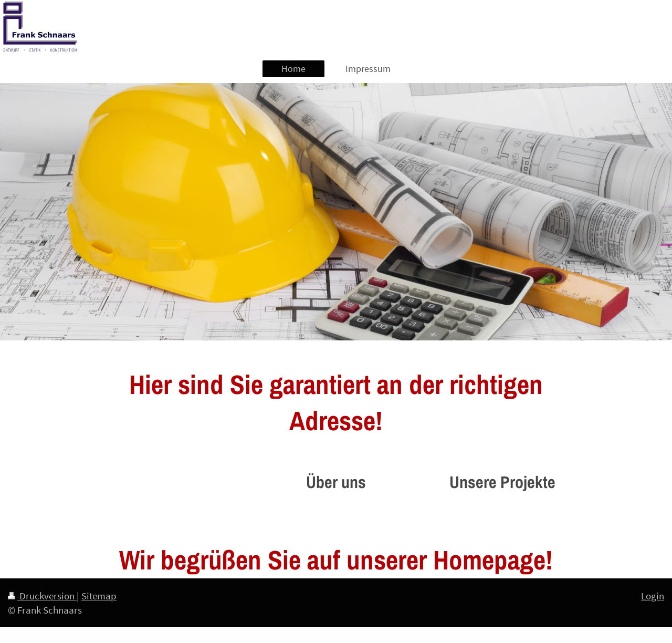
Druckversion (42, 596)
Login (653, 596)
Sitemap (99, 596)
